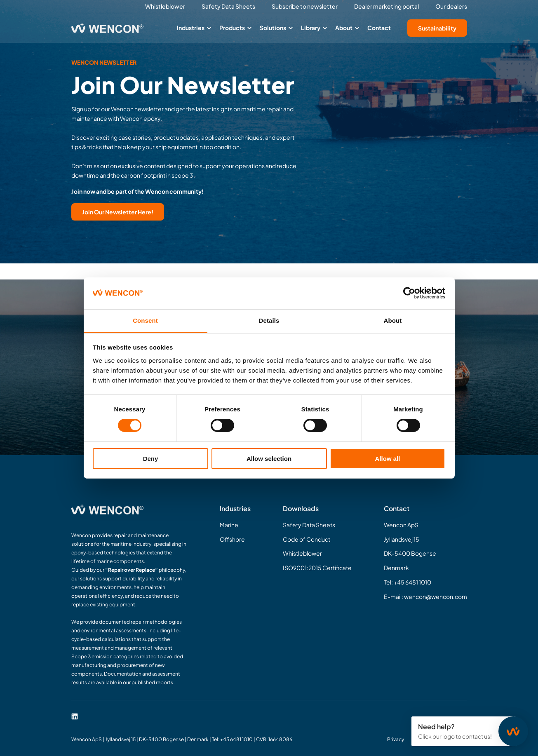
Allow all (388, 459)
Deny (151, 459)
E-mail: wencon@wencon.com (425, 596)
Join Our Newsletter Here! (118, 212)
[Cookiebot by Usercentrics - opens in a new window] (409, 293)
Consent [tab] (145, 320)
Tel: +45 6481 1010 (408, 582)
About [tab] (393, 320)
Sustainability (437, 28)
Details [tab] (269, 320)
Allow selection (269, 459)
